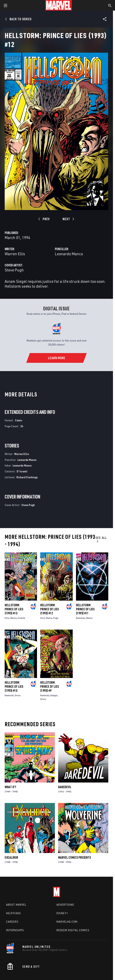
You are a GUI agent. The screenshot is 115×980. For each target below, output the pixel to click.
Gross (18, 695)
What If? (10, 787)
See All (101, 539)
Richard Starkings (27, 477)
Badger (54, 695)
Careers (12, 922)
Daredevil (65, 787)
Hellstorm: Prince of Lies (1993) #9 (49, 686)
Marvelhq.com (67, 922)
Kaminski (81, 618)
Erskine (21, 618)
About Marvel (16, 905)
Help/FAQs (14, 913)
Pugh (56, 618)
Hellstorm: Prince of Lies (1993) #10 (14, 686)
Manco (14, 618)
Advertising (65, 905)
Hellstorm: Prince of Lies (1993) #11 (85, 609)
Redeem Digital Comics (73, 930)
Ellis (7, 618)
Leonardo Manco (69, 254)
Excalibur (11, 857)
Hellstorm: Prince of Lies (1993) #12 (49, 609)
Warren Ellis (15, 254)
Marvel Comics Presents (74, 857)
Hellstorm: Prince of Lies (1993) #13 (14, 609)
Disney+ (62, 913)
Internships (15, 930)
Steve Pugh (14, 270)
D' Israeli (22, 471)
